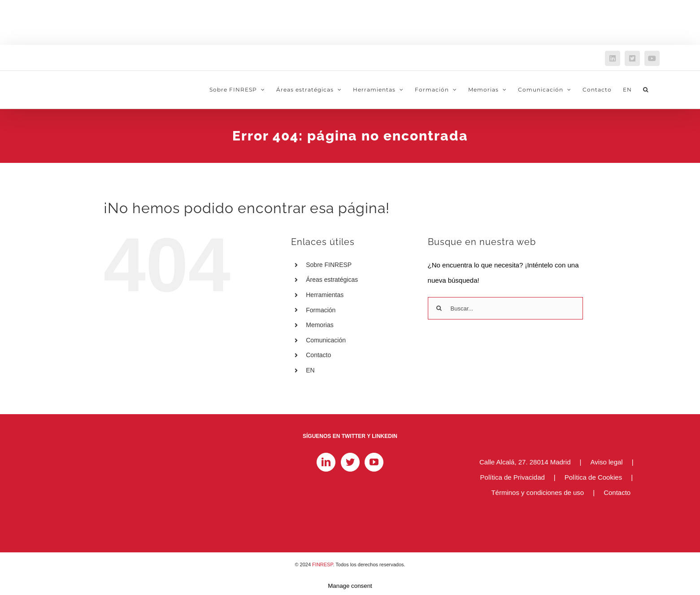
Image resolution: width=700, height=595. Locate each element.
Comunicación (326, 340)
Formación (321, 310)
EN (310, 370)
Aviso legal (606, 462)
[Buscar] (439, 308)
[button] (646, 90)
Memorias (320, 325)
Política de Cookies (593, 477)
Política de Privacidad (513, 477)
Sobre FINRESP (329, 265)
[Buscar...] (506, 308)
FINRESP (322, 564)
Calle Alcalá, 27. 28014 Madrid (525, 462)
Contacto (318, 355)
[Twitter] (350, 462)
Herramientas (325, 295)
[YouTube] (374, 462)
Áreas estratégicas (332, 280)
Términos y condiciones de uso (537, 492)
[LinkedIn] (326, 462)
